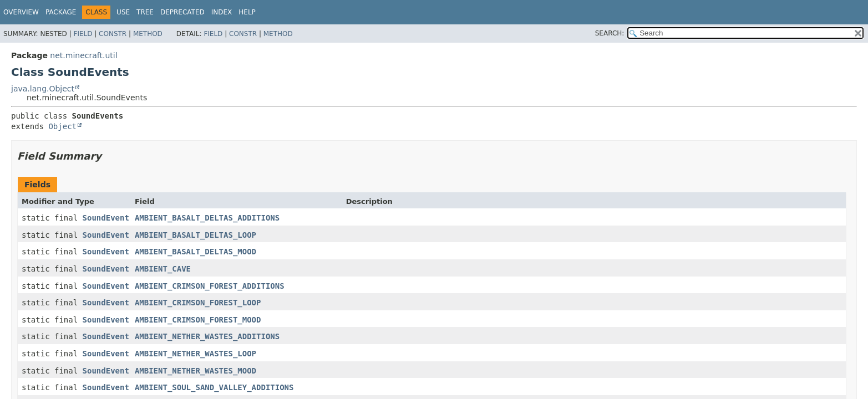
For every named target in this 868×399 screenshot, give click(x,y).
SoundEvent (106, 218)
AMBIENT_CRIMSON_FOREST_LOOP (198, 303)
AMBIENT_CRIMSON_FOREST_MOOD (198, 320)
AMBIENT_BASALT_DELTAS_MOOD (196, 252)
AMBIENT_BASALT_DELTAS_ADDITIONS (207, 218)
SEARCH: (610, 33)
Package (61, 12)
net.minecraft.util (83, 55)
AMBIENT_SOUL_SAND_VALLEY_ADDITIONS (214, 387)
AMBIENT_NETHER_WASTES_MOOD (196, 371)
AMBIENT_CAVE (163, 269)
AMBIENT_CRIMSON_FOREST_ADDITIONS (210, 286)
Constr (113, 34)
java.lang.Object (43, 89)
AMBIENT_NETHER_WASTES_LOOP (196, 354)
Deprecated (182, 12)
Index (222, 12)
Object (62, 126)
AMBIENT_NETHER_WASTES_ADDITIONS (207, 336)
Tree (145, 12)
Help (247, 12)
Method (148, 34)
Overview (21, 12)
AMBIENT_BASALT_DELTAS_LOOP (196, 235)
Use (123, 12)
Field (83, 34)
